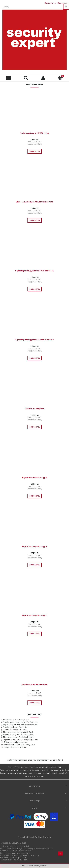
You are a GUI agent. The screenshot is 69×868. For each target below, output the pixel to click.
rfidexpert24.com (21, 860)
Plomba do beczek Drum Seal (15, 730)
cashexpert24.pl (24, 853)
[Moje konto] (43, 78)
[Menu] (9, 78)
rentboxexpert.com (18, 858)
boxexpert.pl (34, 855)
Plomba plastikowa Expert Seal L (16, 727)
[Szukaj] (66, 7)
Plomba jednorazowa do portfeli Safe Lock (21, 722)
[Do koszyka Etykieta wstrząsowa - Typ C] (35, 634)
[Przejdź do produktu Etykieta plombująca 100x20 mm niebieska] (34, 320)
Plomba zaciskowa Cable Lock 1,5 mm (19, 737)
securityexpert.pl (22, 846)
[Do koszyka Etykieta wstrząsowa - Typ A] (35, 496)
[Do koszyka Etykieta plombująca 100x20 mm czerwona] (35, 289)
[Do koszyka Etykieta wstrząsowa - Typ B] (35, 565)
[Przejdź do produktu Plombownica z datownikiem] (34, 664)
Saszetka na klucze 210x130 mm (16, 720)
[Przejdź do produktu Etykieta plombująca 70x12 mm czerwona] (34, 182)
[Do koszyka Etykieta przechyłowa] (35, 427)
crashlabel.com (25, 851)
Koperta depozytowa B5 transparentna (18, 735)
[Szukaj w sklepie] (32, 7)
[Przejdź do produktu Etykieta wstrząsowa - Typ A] (34, 457)
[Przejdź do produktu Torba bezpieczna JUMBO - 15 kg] (34, 113)
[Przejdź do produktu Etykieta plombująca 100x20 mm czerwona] (34, 251)
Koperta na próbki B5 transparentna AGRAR (21, 725)
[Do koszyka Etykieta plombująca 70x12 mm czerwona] (35, 220)
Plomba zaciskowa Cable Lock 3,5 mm (19, 745)
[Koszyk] (60, 78)
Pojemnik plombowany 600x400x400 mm (21, 740)
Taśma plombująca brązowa (16, 742)
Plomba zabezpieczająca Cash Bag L (18, 732)
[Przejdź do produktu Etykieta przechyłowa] (34, 388)
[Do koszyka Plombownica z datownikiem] (35, 703)
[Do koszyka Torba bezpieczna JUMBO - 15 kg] (35, 151)
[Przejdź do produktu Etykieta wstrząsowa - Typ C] (34, 595)
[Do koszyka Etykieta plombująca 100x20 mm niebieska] (35, 358)
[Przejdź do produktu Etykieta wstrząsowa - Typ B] (34, 526)
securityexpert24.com (44, 849)
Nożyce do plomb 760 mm (15, 747)
